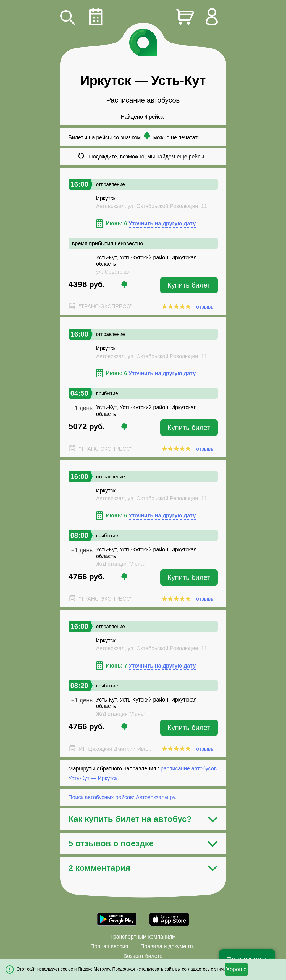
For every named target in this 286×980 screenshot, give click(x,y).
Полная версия (109, 946)
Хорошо (236, 969)
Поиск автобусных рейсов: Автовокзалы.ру (122, 797)
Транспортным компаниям (143, 937)
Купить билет (189, 285)
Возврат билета (143, 956)
